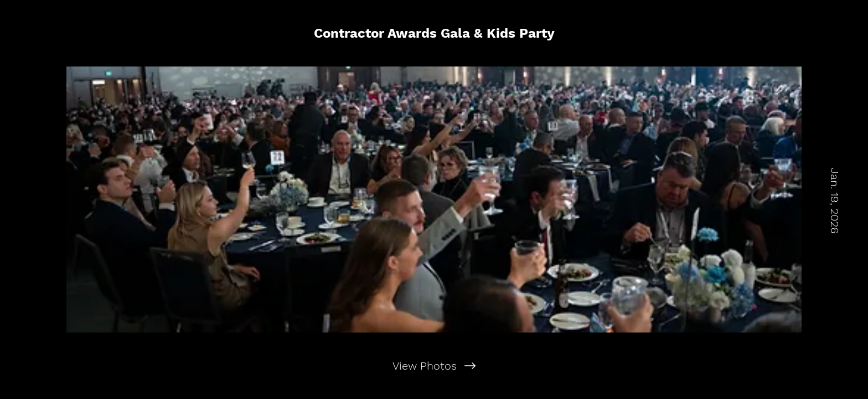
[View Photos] (434, 366)
